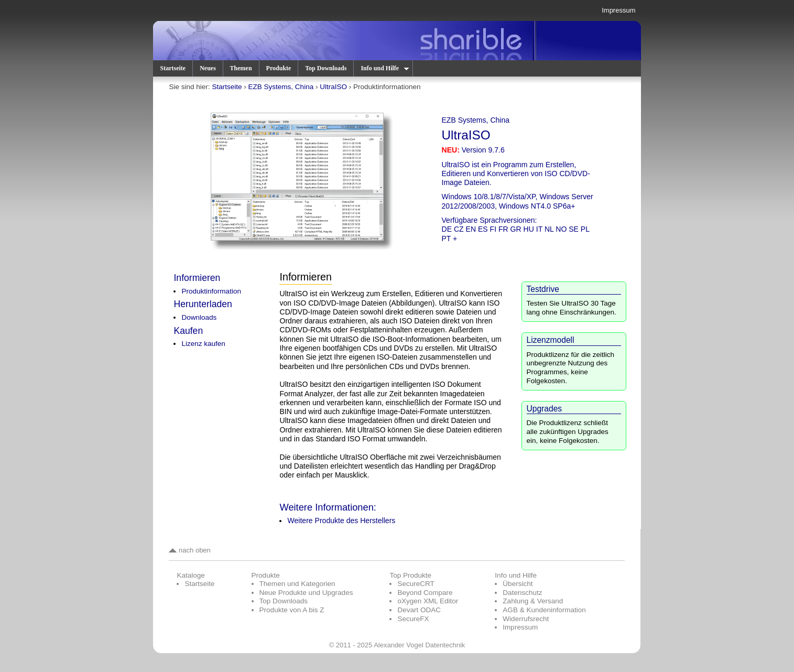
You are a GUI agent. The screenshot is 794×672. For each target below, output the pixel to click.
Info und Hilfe (384, 68)
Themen (241, 68)
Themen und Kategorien (297, 584)
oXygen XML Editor (428, 601)
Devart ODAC (419, 610)
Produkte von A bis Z (292, 610)
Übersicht (518, 584)
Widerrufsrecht (526, 619)
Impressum (618, 10)
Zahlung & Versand (533, 601)
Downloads (199, 317)
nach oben (189, 550)
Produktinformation (211, 291)
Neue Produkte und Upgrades (306, 593)
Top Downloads (326, 68)
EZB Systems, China (281, 87)
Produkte (279, 68)
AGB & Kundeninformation (544, 610)
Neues (208, 68)
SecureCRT (416, 584)
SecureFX (413, 619)
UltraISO (333, 87)
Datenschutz (522, 593)
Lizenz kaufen (203, 344)
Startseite (173, 68)
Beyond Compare (425, 593)
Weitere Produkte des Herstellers (341, 521)
